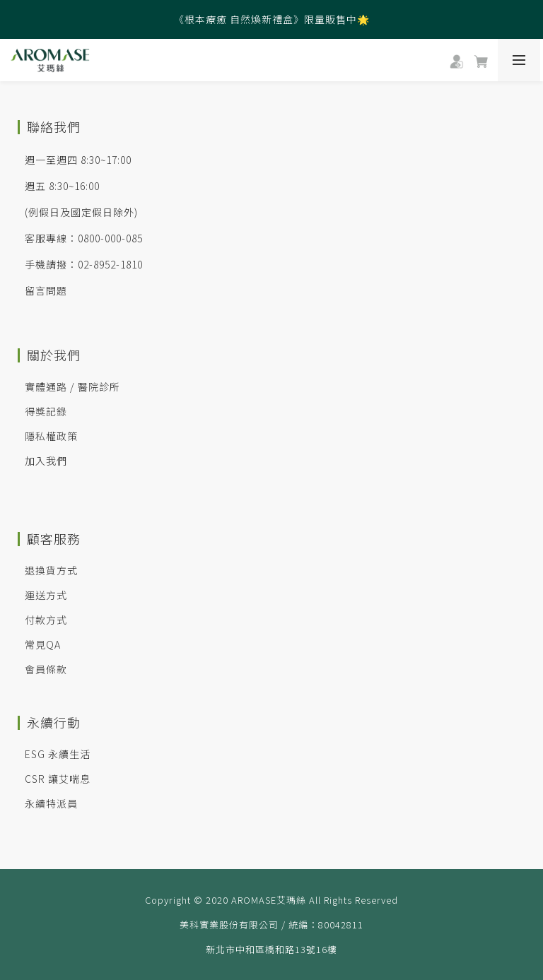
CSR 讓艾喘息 (58, 779)
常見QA (43, 644)
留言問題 (46, 290)
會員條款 (46, 669)
